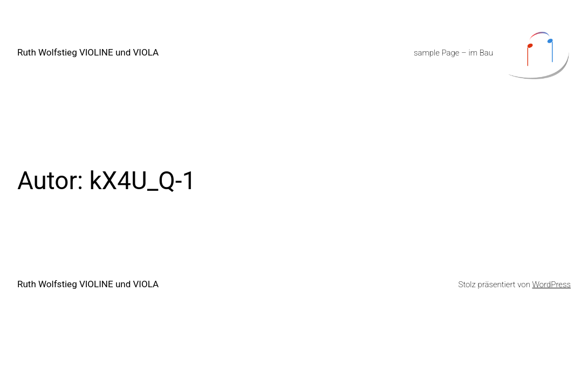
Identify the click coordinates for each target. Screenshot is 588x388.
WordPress (551, 285)
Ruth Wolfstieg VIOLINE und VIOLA (88, 52)
